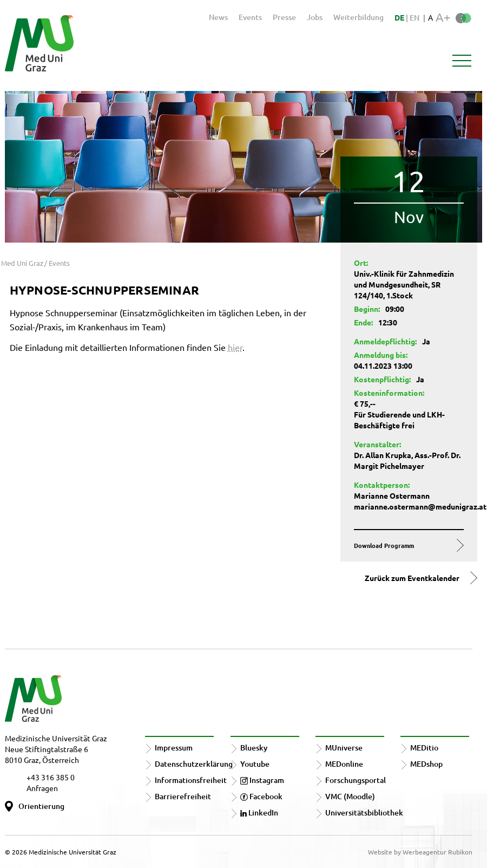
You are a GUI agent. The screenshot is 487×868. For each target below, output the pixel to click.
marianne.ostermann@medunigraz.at (420, 506)
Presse (284, 17)
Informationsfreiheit (191, 780)
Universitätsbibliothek (364, 812)
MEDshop (426, 764)
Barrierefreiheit (183, 796)
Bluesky (254, 748)
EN (414, 18)
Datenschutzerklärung (194, 764)
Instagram (262, 780)
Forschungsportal (356, 780)
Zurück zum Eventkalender (412, 578)
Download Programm (384, 545)
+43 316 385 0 (51, 777)
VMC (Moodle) (350, 796)
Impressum (174, 748)
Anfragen (42, 788)
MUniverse (344, 748)
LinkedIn (259, 812)
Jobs (315, 17)
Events (250, 17)
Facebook (261, 796)
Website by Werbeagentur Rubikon (420, 852)
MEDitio (424, 748)
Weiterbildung (358, 17)
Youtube (255, 764)
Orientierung (41, 806)
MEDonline (344, 764)
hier (235, 347)
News (218, 17)
